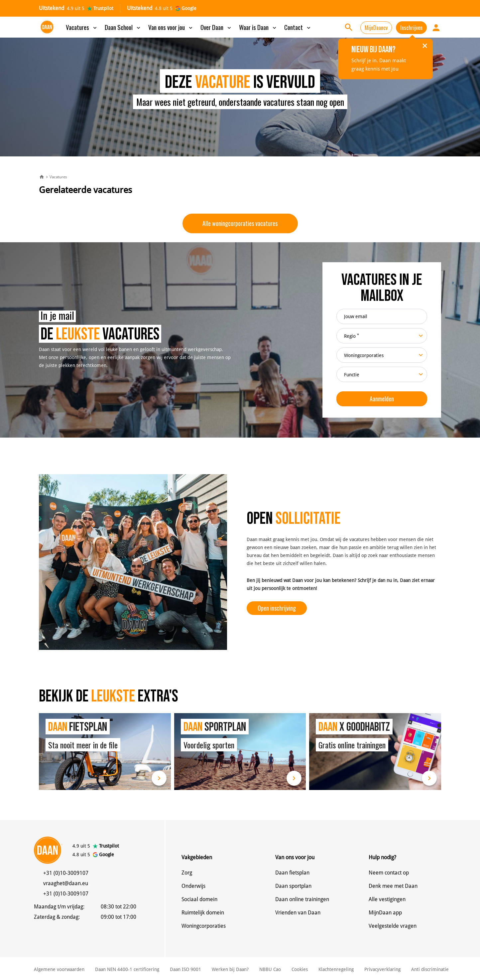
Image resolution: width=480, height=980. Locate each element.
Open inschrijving (277, 608)
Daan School (123, 27)
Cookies (300, 969)
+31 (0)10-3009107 (66, 873)
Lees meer (159, 778)
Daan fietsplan (292, 873)
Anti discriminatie (430, 969)
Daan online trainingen (302, 899)
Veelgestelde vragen (393, 926)
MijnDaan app (385, 913)
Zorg (187, 873)
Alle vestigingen (387, 899)
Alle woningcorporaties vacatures (240, 223)
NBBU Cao (270, 969)
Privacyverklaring (382, 969)
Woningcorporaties (204, 926)
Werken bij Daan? (230, 969)
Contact (298, 27)
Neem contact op (389, 873)
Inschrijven (411, 28)
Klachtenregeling (336, 969)
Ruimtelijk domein (203, 913)
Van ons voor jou (171, 27)
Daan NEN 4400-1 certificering (127, 969)
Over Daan (216, 27)
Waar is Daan (258, 27)
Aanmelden (382, 399)
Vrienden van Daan (298, 913)
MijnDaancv (376, 28)
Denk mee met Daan (393, 886)
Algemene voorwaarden (59, 969)
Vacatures (82, 27)
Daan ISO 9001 (185, 969)
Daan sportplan (293, 886)
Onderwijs (193, 886)
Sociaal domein (199, 899)
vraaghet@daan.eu (66, 883)
